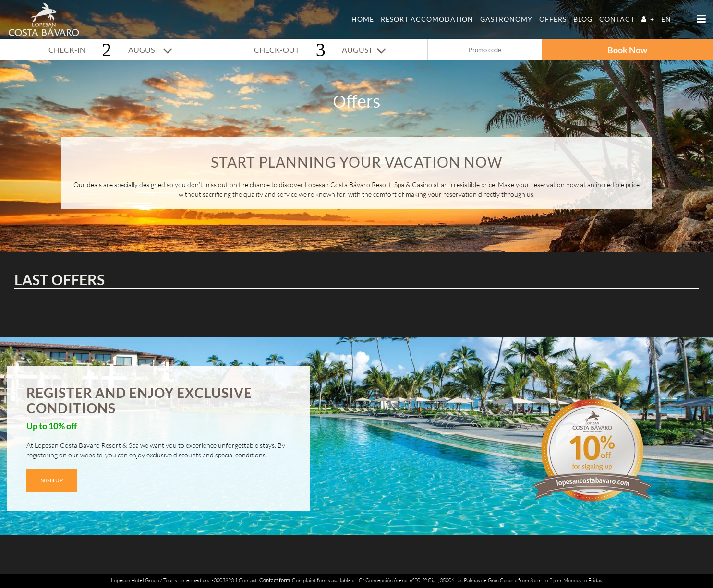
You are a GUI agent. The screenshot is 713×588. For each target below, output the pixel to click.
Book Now (627, 50)
